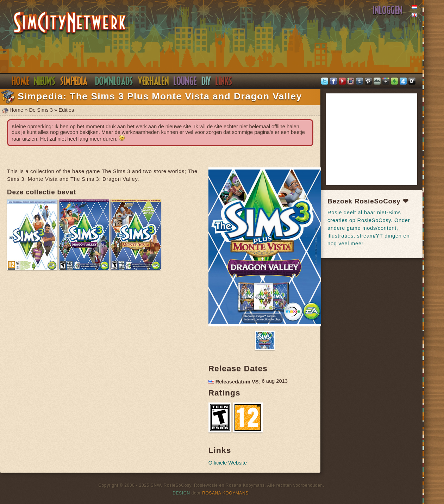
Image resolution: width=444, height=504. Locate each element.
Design (181, 493)
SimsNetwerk (70, 23)
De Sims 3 (41, 110)
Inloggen (388, 10)
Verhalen (153, 81)
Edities (66, 110)
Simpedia (74, 81)
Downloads (114, 81)
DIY (206, 81)
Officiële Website (228, 463)
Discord (185, 81)
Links (224, 81)
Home (20, 81)
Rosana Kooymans (225, 493)
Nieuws (45, 81)
